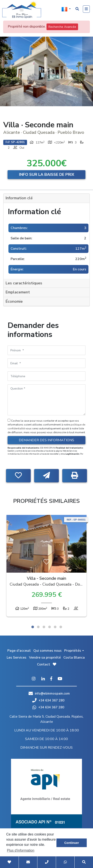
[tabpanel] (46, 567)
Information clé (19, 198)
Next (88, 71)
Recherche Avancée (62, 27)
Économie (14, 301)
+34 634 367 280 (48, 700)
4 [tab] (50, 627)
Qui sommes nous (47, 651)
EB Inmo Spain (22, 10)
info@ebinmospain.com (52, 693)
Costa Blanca (74, 658)
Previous (5, 71)
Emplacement (18, 292)
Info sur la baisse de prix (47, 175)
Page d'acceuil (19, 651)
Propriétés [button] (73, 651)
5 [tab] (55, 627)
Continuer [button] (72, 843)
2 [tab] (38, 627)
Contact (44, 664)
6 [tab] (61, 627)
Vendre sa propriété (45, 658)
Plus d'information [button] (21, 850)
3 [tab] (44, 627)
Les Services (17, 658)
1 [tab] (33, 627)
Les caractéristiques (24, 283)
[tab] (46, 198)
